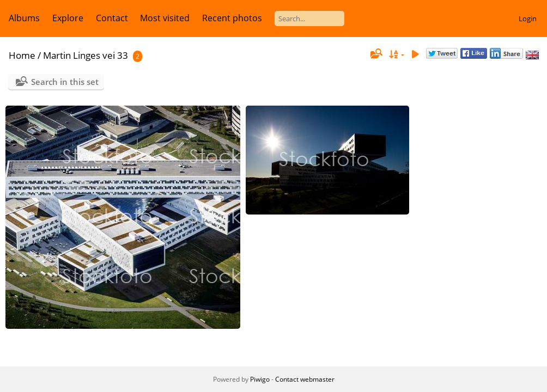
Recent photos (232, 18)
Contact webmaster (305, 379)
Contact (112, 18)
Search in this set (65, 82)
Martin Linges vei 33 (86, 55)
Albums (24, 18)
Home (22, 55)
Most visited (165, 18)
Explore (68, 18)
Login (528, 19)
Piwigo (260, 379)
